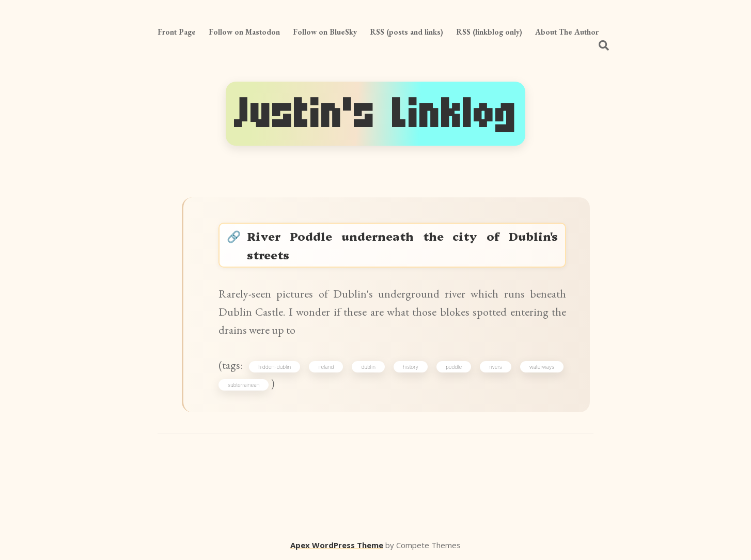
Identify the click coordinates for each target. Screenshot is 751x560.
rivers (496, 367)
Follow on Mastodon (244, 32)
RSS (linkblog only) (489, 32)
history (411, 367)
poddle (454, 367)
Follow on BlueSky (325, 32)
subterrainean (244, 385)
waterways (542, 367)
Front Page (177, 32)
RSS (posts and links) (406, 32)
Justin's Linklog (375, 114)
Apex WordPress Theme (337, 545)
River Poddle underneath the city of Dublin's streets (402, 245)
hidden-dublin (275, 367)
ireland (326, 367)
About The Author (567, 32)
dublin (368, 367)
